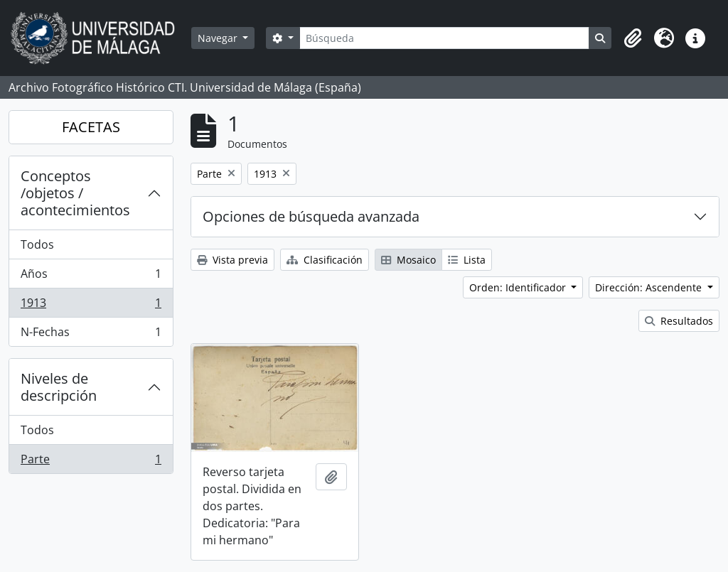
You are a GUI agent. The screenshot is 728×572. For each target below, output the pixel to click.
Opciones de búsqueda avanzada (311, 216)
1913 (91, 306)
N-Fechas (91, 335)
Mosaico (408, 260)
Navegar (219, 38)
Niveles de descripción (59, 387)
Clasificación (325, 260)
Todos (37, 244)
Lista (467, 260)
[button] (633, 38)
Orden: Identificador (519, 287)
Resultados (679, 321)
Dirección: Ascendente (650, 287)
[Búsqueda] (444, 38)
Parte (91, 462)
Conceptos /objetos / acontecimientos (75, 193)
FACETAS (91, 127)
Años (91, 277)
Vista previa (232, 260)
